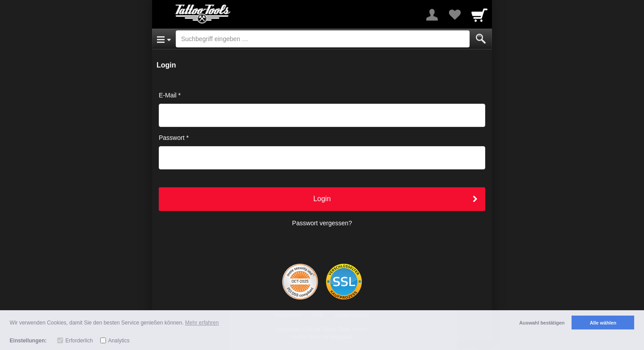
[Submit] (481, 39)
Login (322, 199)
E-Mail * (170, 95)
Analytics (119, 341)
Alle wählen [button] (603, 323)
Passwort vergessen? (322, 223)
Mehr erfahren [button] (202, 323)
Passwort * (174, 138)
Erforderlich (79, 341)
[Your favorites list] (454, 15)
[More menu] (432, 15)
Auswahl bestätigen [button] (542, 323)
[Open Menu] (164, 39)
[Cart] (479, 15)
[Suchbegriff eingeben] (323, 39)
